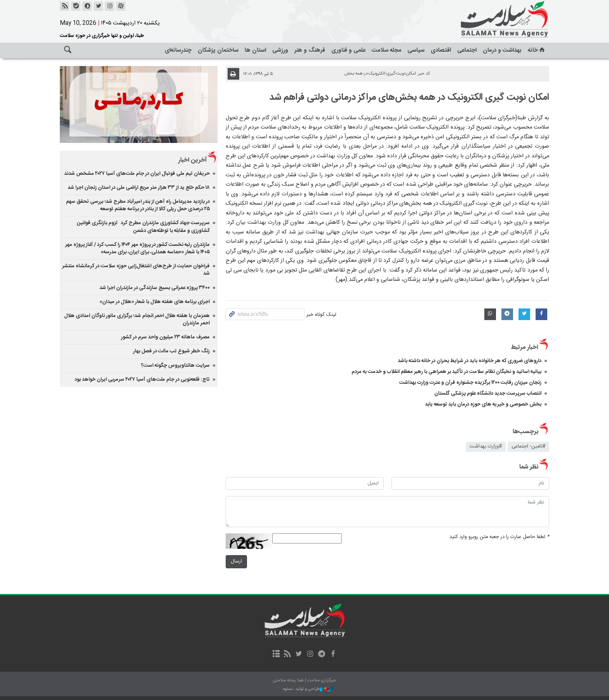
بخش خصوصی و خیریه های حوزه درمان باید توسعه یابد (483, 404)
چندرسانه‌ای (178, 50)
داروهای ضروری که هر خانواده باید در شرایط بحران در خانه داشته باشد (470, 361)
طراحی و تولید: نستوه (308, 689)
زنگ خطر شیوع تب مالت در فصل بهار (172, 351)
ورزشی (280, 50)
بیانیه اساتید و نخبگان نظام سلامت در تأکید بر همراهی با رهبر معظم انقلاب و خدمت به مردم (446, 372)
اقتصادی (441, 50)
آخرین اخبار (193, 160)
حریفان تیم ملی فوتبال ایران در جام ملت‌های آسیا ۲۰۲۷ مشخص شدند (137, 174)
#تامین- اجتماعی (528, 447)
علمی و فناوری (348, 50)
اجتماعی (467, 50)
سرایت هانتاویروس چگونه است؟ (176, 366)
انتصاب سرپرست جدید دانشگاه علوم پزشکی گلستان (488, 394)
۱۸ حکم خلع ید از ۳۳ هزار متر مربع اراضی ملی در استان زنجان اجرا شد (138, 188)
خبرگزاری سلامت (487, 19)
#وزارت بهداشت (486, 447)
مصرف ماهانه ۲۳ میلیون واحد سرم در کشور (166, 337)
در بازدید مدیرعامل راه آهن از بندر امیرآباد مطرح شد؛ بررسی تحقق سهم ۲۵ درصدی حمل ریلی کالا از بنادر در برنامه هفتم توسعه (138, 205)
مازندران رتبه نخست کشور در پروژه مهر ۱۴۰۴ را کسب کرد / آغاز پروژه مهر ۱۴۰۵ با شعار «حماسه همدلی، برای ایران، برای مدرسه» (138, 248)
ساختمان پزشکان (218, 50)
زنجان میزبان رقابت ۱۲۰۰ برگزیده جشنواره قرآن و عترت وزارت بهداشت (470, 383)
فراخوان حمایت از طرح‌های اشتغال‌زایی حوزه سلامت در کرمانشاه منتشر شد (136, 270)
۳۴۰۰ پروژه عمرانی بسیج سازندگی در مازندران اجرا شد (155, 288)
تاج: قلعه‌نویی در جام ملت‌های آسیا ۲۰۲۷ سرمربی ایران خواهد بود (143, 380)
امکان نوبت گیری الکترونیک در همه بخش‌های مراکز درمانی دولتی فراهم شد (409, 98)
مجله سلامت (386, 50)
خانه (537, 50)
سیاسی (416, 50)
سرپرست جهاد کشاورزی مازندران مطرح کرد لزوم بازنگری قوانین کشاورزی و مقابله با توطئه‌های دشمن (144, 227)
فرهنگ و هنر (310, 50)
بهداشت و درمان (502, 50)
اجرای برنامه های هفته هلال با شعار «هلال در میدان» (155, 302)
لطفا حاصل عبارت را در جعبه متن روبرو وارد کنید (499, 537)
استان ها (255, 50)
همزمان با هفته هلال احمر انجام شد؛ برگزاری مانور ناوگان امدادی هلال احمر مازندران (137, 320)
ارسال (236, 562)
